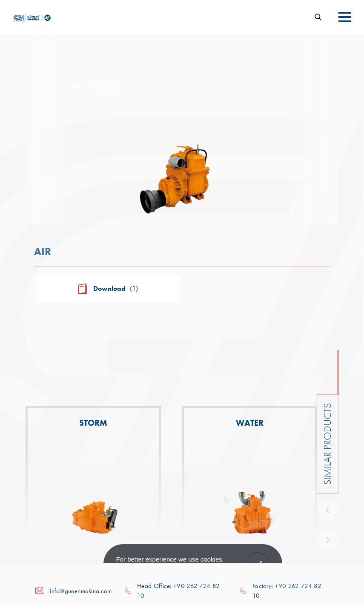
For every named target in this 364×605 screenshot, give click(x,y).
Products (107, 87)
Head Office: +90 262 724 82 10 (178, 591)
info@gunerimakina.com (81, 591)
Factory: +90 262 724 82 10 (287, 591)
